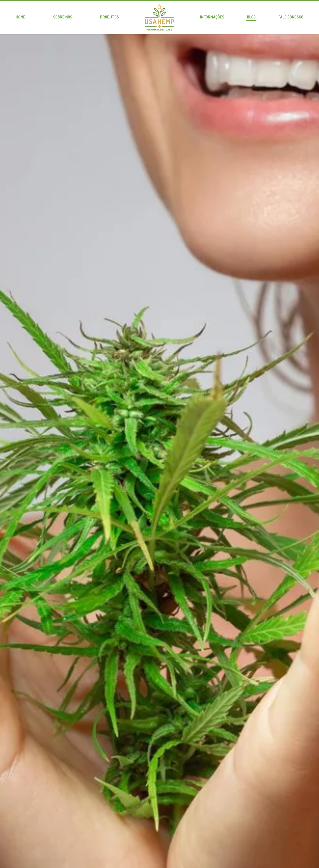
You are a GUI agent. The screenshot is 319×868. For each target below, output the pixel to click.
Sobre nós (63, 17)
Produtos (109, 17)
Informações (212, 17)
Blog (251, 17)
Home (21, 17)
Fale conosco (291, 17)
